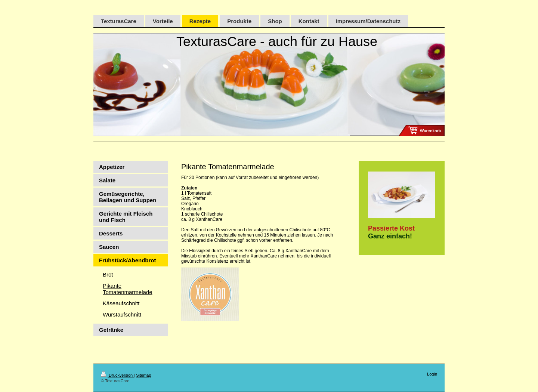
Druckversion (117, 375)
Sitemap (143, 375)
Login (432, 374)
